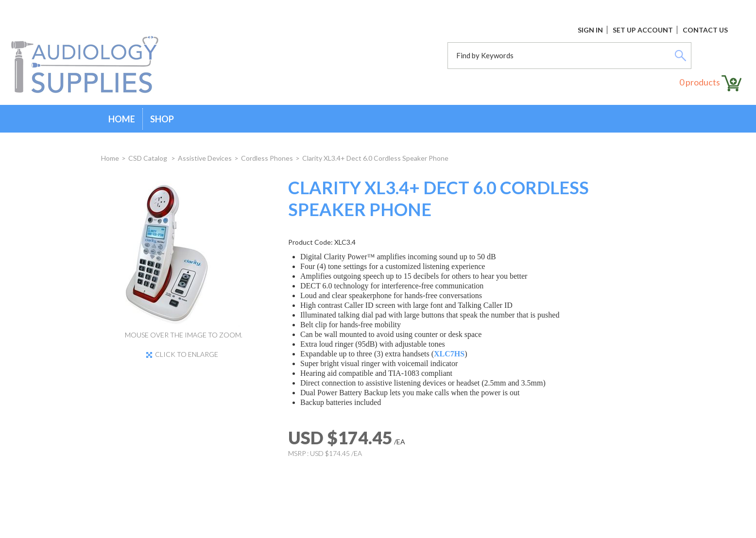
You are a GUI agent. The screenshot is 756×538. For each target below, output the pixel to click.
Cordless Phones (267, 158)
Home (122, 119)
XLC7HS (449, 354)
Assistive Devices (205, 158)
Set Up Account (643, 30)
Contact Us (705, 30)
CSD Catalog (148, 158)
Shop (162, 119)
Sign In (590, 30)
